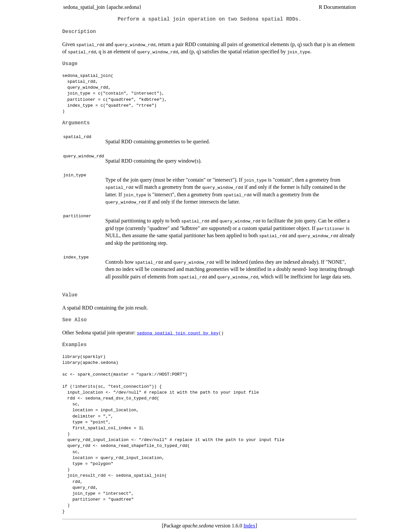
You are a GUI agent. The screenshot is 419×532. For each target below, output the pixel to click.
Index (249, 526)
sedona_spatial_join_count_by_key (178, 333)
